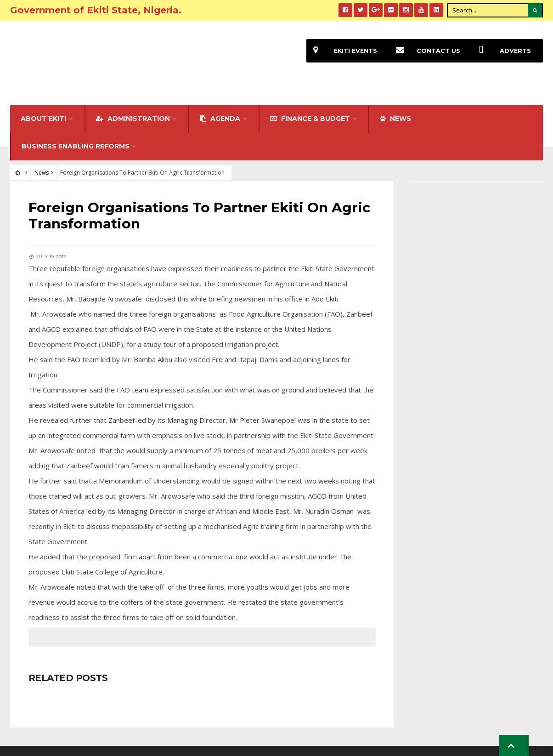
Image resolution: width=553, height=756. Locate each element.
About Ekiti (43, 103)
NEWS (395, 103)
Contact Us (425, 51)
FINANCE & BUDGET (310, 103)
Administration (133, 103)
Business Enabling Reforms (76, 131)
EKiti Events (342, 51)
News (42, 157)
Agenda (220, 103)
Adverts (502, 51)
